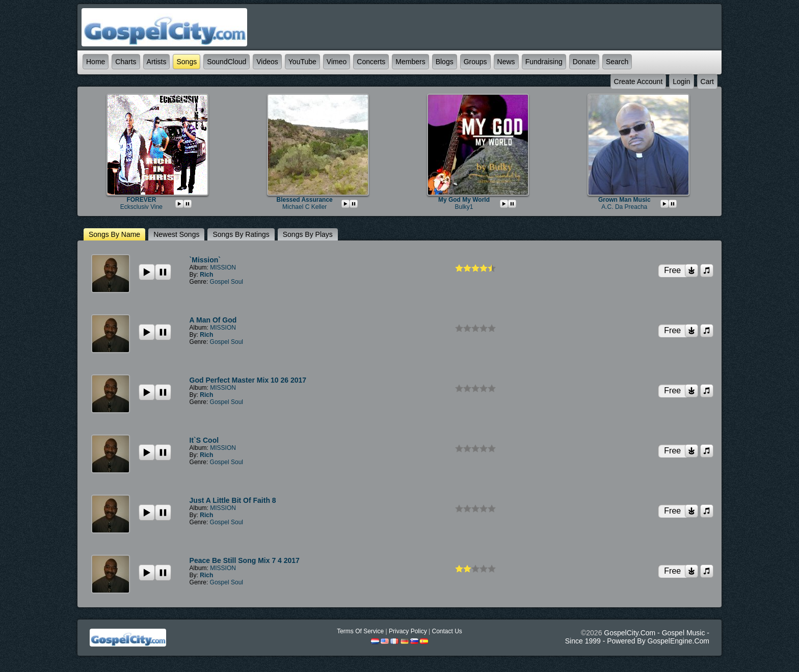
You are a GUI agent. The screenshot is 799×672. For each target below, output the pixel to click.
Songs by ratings (241, 234)
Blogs (445, 62)
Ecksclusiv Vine (141, 207)
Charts (126, 62)
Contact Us (447, 631)
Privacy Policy (408, 631)
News (506, 62)
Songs (187, 62)
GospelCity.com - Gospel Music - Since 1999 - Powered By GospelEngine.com (637, 637)
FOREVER (141, 200)
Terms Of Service (360, 631)
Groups (475, 62)
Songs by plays (308, 234)
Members (410, 62)
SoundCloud (227, 62)
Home (96, 62)
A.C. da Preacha (624, 207)
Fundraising (544, 62)
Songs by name (114, 234)
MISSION (223, 267)
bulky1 (464, 207)
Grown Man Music (624, 200)
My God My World (464, 200)
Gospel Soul (227, 282)
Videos (267, 62)
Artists (157, 62)
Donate (584, 62)
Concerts (371, 62)
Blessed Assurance (305, 200)
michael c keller (304, 207)
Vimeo (337, 62)
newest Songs (176, 234)
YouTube (302, 62)
